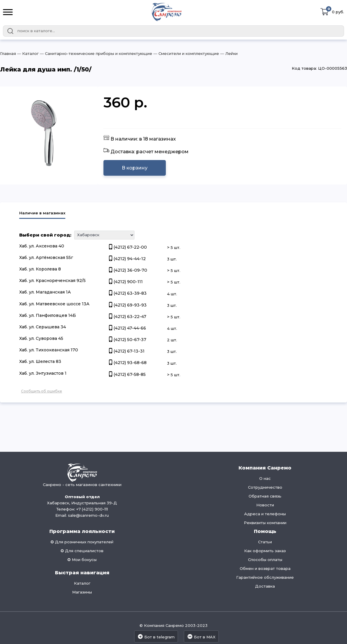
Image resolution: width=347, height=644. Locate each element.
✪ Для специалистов (82, 551)
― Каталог (27, 53)
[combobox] (173, 31)
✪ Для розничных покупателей (82, 542)
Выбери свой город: (45, 235)
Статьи (265, 542)
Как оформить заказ (265, 551)
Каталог (82, 583)
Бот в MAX (201, 636)
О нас (265, 478)
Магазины (82, 592)
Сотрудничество (265, 487)
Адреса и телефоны (265, 514)
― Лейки (228, 53)
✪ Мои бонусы (82, 560)
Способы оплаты (265, 560)
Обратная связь (265, 496)
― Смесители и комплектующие (186, 53)
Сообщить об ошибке (42, 391)
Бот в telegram (156, 636)
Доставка (265, 586)
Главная (8, 53)
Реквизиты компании (265, 523)
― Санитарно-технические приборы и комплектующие (95, 53)
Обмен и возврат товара (265, 568)
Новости (265, 505)
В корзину (135, 168)
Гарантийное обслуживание (265, 577)
